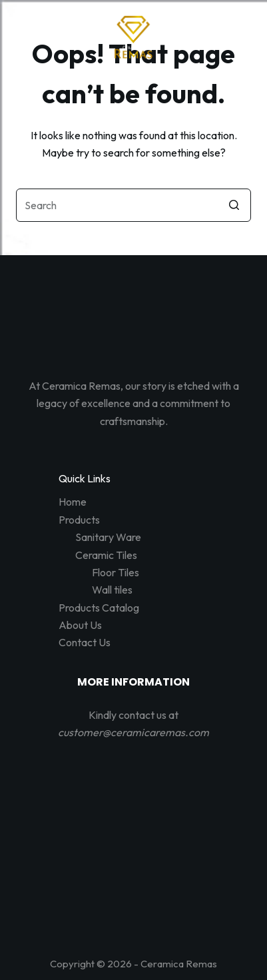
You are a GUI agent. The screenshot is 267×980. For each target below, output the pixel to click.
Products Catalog (99, 608)
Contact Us (85, 642)
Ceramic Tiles (106, 555)
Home (73, 502)
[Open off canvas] (134, 85)
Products (79, 520)
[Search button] (234, 205)
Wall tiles (112, 590)
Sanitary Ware (108, 537)
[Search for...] (133, 205)
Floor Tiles (116, 572)
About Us (80, 625)
